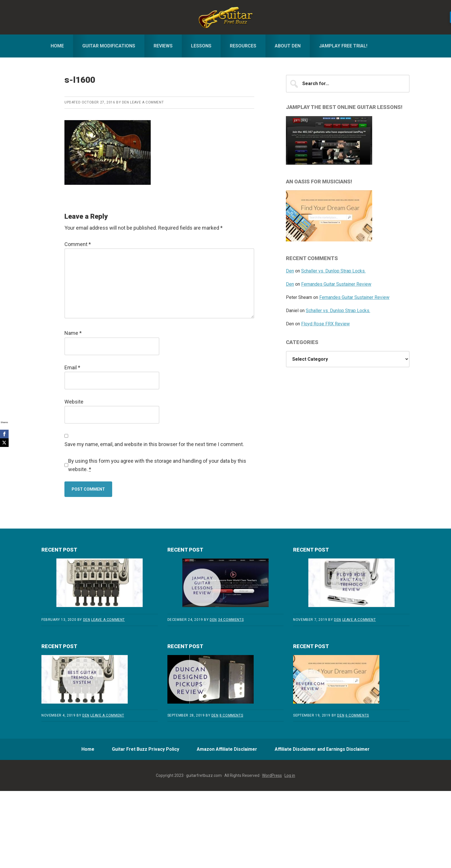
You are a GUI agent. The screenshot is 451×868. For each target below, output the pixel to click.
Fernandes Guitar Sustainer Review (336, 284)
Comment (78, 244)
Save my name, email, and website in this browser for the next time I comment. (154, 444)
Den (290, 271)
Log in (290, 777)
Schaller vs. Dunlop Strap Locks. (333, 271)
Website (74, 402)
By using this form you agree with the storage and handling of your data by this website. (157, 465)
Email (72, 367)
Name (73, 333)
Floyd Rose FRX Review (325, 324)
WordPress (272, 777)
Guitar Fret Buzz (225, 17)
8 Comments (231, 715)
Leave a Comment (147, 102)
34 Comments (231, 620)
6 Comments (357, 715)
